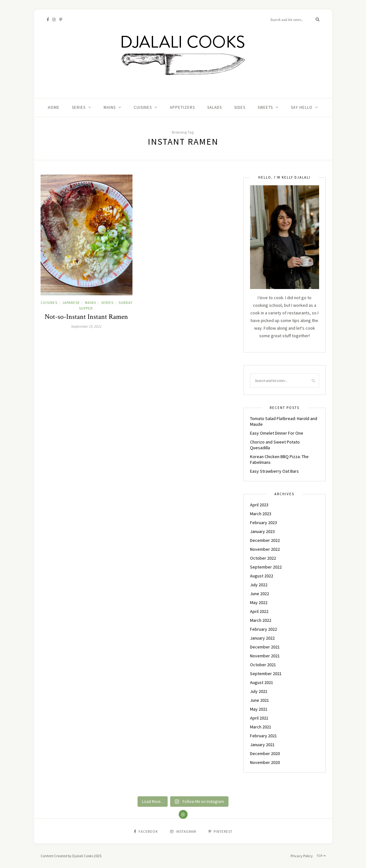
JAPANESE (71, 303)
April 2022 (259, 611)
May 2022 (259, 602)
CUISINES (143, 107)
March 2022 (261, 620)
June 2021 (260, 700)
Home (54, 107)
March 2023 (261, 514)
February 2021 (263, 736)
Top (321, 856)
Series (79, 107)
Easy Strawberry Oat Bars (274, 471)
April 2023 (259, 505)
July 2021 (259, 691)
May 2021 (259, 709)
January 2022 (262, 638)
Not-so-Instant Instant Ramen (86, 317)
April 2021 (259, 718)
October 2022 (263, 558)
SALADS (215, 107)
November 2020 (265, 762)
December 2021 (265, 647)
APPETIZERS (182, 107)
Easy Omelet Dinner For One (277, 433)
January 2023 (262, 531)
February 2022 (263, 629)
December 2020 (265, 753)
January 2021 (262, 745)
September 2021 (266, 674)
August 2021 (262, 682)
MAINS (110, 107)
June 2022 (260, 594)
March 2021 (261, 727)
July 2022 (259, 585)
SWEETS (265, 107)
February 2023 (263, 523)
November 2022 (265, 549)
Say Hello (302, 107)
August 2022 (262, 576)
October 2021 (263, 665)
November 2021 (265, 656)
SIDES (240, 107)
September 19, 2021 (86, 326)
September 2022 (266, 567)
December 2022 (265, 540)
